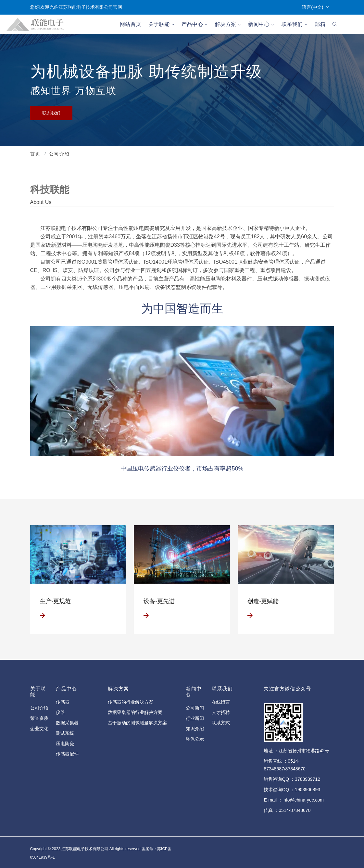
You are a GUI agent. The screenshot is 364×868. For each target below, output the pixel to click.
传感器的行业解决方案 (131, 702)
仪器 (60, 712)
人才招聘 (221, 712)
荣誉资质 (39, 718)
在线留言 (221, 702)
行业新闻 (195, 718)
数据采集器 (67, 723)
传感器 (63, 702)
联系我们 (295, 24)
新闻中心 (261, 24)
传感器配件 (67, 754)
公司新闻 (195, 708)
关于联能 (161, 24)
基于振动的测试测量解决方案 (137, 723)
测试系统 (65, 733)
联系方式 (221, 723)
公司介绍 (39, 708)
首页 (35, 154)
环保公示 (195, 739)
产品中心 (195, 24)
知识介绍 (195, 729)
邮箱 (320, 24)
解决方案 (228, 24)
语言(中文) (315, 7)
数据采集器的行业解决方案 (135, 712)
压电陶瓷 (65, 743)
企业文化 (39, 729)
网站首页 (131, 24)
